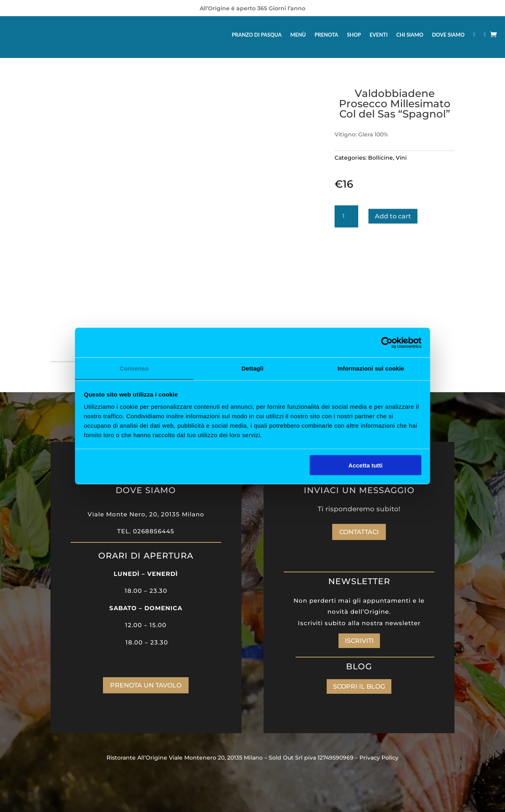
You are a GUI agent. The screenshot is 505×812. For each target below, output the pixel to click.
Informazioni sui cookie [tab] (371, 368)
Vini (401, 158)
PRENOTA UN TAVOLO (146, 685)
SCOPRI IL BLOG (359, 686)
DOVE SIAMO (448, 35)
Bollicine (381, 158)
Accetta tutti (366, 465)
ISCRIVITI (359, 641)
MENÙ (298, 35)
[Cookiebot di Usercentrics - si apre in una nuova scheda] (387, 343)
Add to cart (393, 216)
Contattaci (359, 532)
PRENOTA (326, 35)
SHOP (354, 35)
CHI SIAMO (410, 35)
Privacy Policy (379, 758)
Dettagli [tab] (252, 368)
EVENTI (379, 35)
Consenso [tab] (134, 368)
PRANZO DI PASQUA (257, 35)
